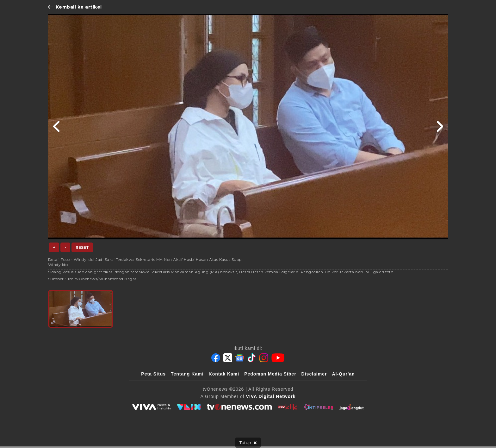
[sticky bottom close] (248, 443)
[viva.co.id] (152, 407)
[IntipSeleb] (318, 407)
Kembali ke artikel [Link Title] (75, 7)
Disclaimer (314, 374)
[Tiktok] (252, 358)
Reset (82, 247)
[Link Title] (57, 127)
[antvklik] (288, 407)
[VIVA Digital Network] (271, 396)
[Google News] (240, 358)
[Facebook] (216, 358)
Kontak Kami (224, 374)
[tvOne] (239, 407)
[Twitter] (228, 358)
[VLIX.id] (189, 407)
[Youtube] (278, 358)
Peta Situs (153, 374)
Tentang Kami (187, 374)
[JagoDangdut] (352, 407)
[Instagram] (264, 358)
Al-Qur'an (343, 374)
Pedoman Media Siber (270, 374)
